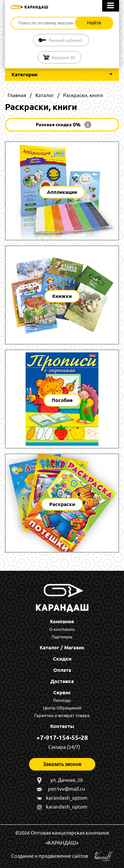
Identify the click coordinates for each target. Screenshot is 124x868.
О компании (62, 629)
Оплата (62, 670)
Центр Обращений (62, 708)
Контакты (62, 726)
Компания (62, 621)
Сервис (62, 692)
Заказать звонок (62, 764)
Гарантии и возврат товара (62, 715)
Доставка (62, 681)
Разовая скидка (58, 125)
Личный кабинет (65, 40)
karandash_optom (67, 798)
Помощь (62, 700)
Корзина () (63, 57)
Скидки (62, 659)
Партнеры (62, 637)
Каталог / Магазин (62, 648)
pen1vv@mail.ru (66, 789)
